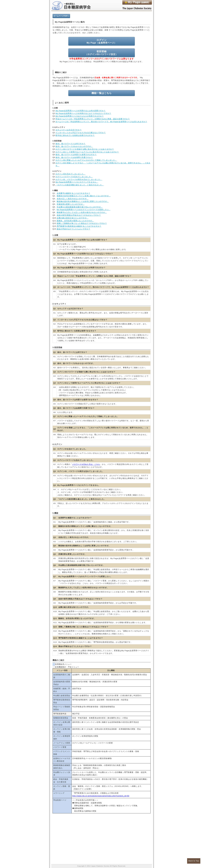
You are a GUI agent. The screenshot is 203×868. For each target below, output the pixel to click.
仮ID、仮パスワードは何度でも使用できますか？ (76, 155)
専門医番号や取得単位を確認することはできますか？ (79, 226)
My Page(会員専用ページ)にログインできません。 (77, 182)
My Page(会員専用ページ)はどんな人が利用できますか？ (80, 116)
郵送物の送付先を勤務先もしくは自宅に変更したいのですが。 (83, 201)
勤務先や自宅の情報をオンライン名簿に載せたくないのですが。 (84, 196)
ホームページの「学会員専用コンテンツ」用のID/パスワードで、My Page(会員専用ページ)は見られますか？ (101, 122)
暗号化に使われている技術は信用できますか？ (75, 135)
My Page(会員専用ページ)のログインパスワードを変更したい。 (84, 210)
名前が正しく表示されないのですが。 (73, 199)
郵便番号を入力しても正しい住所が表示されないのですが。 (82, 212)
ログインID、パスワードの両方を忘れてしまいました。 (79, 179)
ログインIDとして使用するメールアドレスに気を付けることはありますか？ (87, 152)
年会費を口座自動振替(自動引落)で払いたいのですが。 (80, 207)
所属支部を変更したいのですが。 (71, 204)
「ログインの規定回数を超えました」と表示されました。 (80, 185)
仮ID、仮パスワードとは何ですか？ (71, 144)
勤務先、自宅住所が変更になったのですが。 (75, 221)
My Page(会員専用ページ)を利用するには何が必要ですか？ (81, 111)
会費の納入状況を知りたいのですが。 (73, 218)
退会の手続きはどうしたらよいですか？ (73, 229)
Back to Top (194, 861)
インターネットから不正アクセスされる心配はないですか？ (81, 133)
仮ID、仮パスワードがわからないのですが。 (74, 146)
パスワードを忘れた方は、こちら (86, 464)
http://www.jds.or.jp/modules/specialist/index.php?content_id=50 (101, 796)
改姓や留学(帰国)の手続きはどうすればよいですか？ (79, 215)
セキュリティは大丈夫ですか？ (69, 130)
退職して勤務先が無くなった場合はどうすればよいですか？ (82, 223)
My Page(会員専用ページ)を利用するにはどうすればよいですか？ (83, 113)
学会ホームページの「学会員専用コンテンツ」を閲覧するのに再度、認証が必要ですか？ (93, 119)
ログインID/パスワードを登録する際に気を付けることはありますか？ (85, 149)
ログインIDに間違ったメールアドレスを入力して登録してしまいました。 (86, 160)
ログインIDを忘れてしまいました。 (71, 174)
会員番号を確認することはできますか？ (73, 193)
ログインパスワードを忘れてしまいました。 (74, 177)
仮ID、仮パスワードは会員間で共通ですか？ (74, 157)
